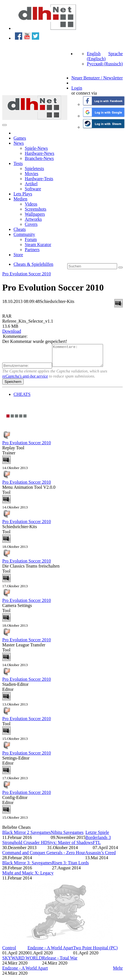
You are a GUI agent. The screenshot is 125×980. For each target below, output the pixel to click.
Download (12, 331)
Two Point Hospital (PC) (95, 952)
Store (18, 255)
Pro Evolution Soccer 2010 (27, 274)
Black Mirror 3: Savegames (27, 867)
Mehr (118, 972)
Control (9, 952)
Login (77, 88)
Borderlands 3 (98, 842)
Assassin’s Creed (100, 857)
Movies (32, 174)
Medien (20, 199)
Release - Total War (60, 962)
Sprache (115, 54)
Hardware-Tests (39, 179)
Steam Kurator (38, 245)
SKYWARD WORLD (22, 962)
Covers (31, 224)
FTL (97, 847)
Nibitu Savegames (67, 837)
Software (33, 189)
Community (24, 234)
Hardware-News (40, 153)
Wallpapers (35, 214)
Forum (31, 239)
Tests (18, 163)
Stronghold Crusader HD (25, 847)
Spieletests (34, 168)
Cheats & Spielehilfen (33, 264)
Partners (32, 250)
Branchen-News (39, 158)
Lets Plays (23, 194)
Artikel (31, 184)
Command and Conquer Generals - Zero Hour (44, 857)
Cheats (20, 229)
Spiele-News (36, 148)
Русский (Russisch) (105, 64)
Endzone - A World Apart (50, 952)
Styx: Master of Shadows (70, 847)
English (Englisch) (96, 56)
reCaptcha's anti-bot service (25, 380)
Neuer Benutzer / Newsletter (97, 78)
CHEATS (22, 399)
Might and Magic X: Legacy (28, 877)
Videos (31, 204)
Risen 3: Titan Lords (70, 867)
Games (20, 138)
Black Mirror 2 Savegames (26, 837)
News (19, 143)
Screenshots (35, 209)
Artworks (33, 219)
